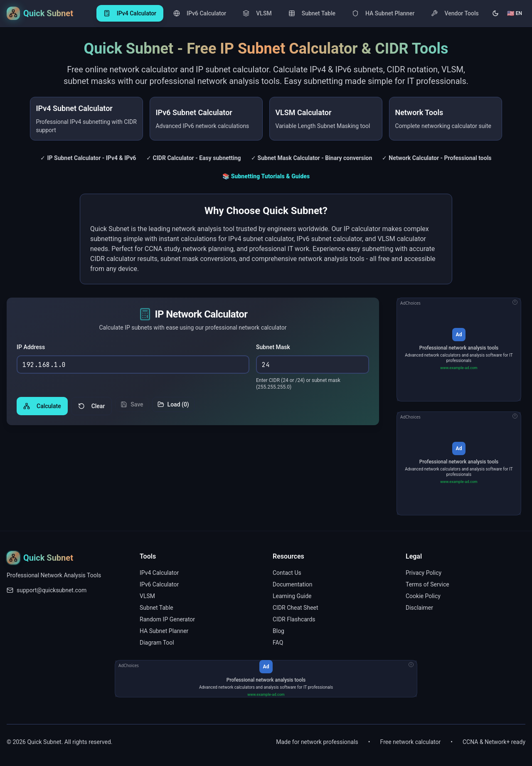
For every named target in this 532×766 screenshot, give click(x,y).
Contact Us (287, 573)
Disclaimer (419, 608)
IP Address (31, 349)
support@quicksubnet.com (52, 590)
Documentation (293, 584)
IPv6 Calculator (159, 584)
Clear (92, 409)
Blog (278, 631)
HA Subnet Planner (164, 631)
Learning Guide (292, 596)
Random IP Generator (167, 619)
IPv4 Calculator (159, 573)
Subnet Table (156, 608)
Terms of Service (427, 584)
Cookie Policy (423, 596)
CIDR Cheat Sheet (296, 608)
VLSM (147, 596)
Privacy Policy (424, 573)
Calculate (42, 409)
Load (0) (173, 407)
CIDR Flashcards (294, 619)
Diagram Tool (157, 643)
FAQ (278, 643)
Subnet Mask (273, 349)
